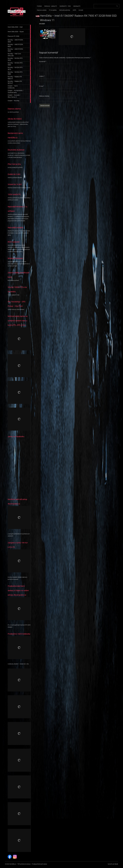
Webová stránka (44, 96)
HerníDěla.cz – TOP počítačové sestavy (20, 864)
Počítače (39, 6)
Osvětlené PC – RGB (65, 6)
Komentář (43, 62)
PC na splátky (53, 10)
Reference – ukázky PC (51, 6)
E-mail (42, 86)
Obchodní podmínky (65, 10)
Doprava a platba (42, 10)
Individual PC (77, 6)
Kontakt (81, 10)
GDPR (74, 10)
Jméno (42, 76)
